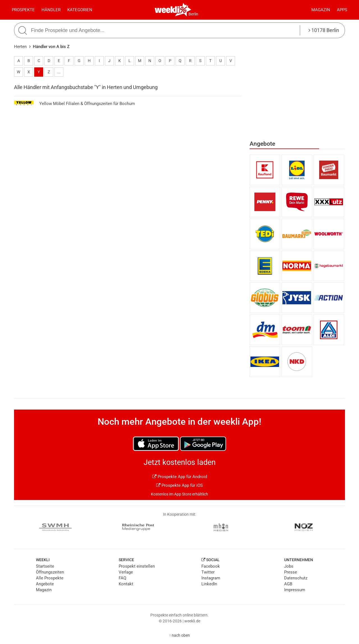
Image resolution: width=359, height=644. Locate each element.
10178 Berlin (324, 30)
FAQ (122, 578)
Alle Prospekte (50, 578)
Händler (51, 10)
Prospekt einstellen (137, 566)
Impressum (295, 590)
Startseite (45, 566)
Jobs (289, 566)
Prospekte (23, 10)
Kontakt (126, 584)
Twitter (208, 572)
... (59, 72)
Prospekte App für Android (180, 477)
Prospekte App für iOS (179, 485)
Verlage (126, 572)
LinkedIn (209, 584)
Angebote (45, 584)
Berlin (193, 14)
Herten (20, 47)
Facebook (211, 566)
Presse (291, 572)
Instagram (211, 578)
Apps (342, 10)
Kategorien (80, 10)
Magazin (321, 10)
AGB (288, 584)
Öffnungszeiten (50, 572)
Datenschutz (296, 578)
